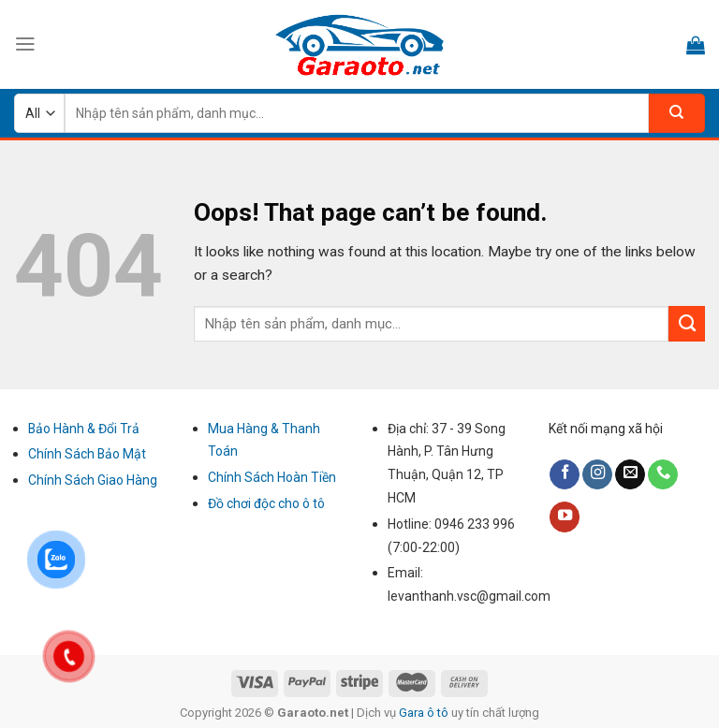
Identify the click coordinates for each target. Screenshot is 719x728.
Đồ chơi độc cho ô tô (266, 503)
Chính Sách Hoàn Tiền (272, 477)
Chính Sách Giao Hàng (93, 480)
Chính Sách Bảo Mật (87, 454)
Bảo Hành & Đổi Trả (84, 429)
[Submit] (687, 324)
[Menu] (25, 44)
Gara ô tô (425, 713)
